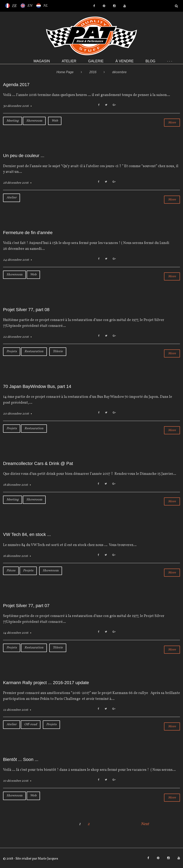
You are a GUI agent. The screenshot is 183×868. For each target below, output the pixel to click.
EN (30, 6)
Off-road (31, 724)
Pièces (11, 571)
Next (145, 824)
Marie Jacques (48, 859)
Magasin (42, 61)
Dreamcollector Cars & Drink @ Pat (38, 463)
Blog (150, 61)
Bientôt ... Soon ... (21, 759)
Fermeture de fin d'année (28, 233)
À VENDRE (125, 61)
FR (14, 6)
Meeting (13, 121)
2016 (93, 72)
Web (55, 121)
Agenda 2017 (16, 85)
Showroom (34, 121)
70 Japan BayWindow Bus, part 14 (37, 386)
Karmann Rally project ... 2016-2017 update (46, 683)
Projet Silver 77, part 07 (26, 606)
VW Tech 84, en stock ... (27, 534)
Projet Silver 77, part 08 (26, 310)
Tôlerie (58, 351)
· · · (170, 61)
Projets (12, 351)
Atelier (69, 61)
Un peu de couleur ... (24, 156)
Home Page (65, 72)
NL (45, 6)
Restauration (34, 351)
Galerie (96, 61)
